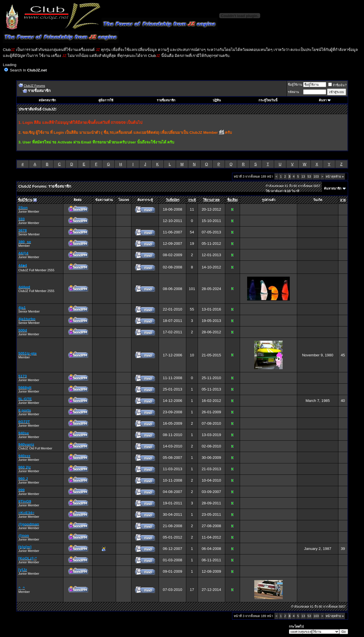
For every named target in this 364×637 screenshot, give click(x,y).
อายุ (343, 200)
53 (309, 176)
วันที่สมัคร (173, 200)
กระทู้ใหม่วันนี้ (268, 100)
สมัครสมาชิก (47, 100)
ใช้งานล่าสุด (211, 200)
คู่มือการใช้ (106, 100)
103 (316, 176)
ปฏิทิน (217, 100)
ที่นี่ (222, 132)
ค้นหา (323, 100)
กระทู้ (192, 200)
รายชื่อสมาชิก (166, 100)
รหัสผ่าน (293, 92)
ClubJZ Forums (34, 86)
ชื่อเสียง (232, 200)
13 (303, 176)
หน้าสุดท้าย (335, 176)
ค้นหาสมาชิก (333, 188)
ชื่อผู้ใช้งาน (295, 85)
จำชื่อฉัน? (337, 85)
